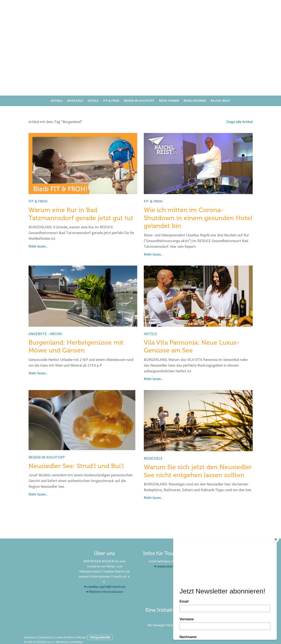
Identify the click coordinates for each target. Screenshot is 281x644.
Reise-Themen (169, 101)
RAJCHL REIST (220, 101)
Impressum (31, 637)
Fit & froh (38, 201)
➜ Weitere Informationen (104, 592)
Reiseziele (75, 101)
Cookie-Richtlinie (64, 637)
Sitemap (81, 637)
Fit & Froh (111, 101)
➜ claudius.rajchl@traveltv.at (105, 586)
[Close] (276, 539)
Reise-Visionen (195, 101)
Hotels (93, 101)
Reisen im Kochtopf (139, 101)
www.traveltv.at (168, 566)
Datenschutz (46, 637)
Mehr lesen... (38, 246)
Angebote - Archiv (45, 334)
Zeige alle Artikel (239, 122)
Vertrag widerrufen (100, 637)
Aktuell (57, 101)
